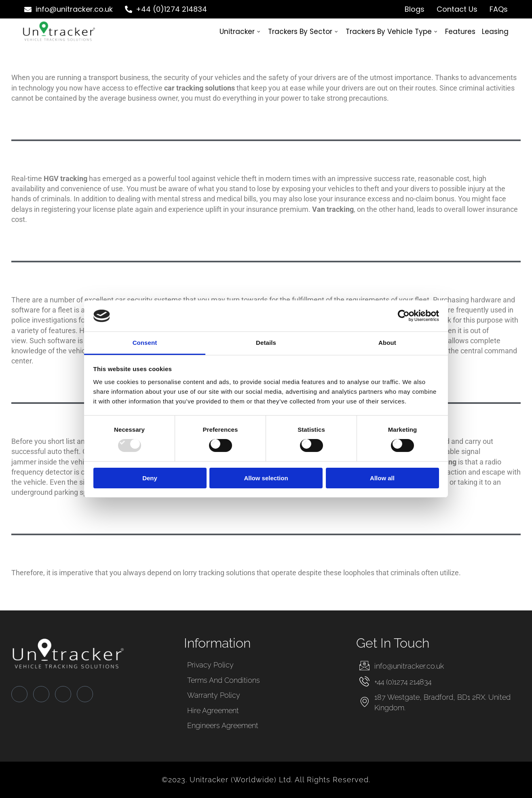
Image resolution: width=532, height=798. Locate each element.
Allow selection (266, 478)
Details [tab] (266, 343)
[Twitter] (41, 694)
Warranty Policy (214, 695)
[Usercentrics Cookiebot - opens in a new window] (404, 316)
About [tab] (387, 343)
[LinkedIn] (63, 694)
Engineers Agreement (223, 725)
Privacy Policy (210, 665)
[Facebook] (19, 694)
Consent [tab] (145, 343)
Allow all (382, 478)
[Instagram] (85, 694)
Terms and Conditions (224, 680)
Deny (150, 478)
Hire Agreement (213, 710)
